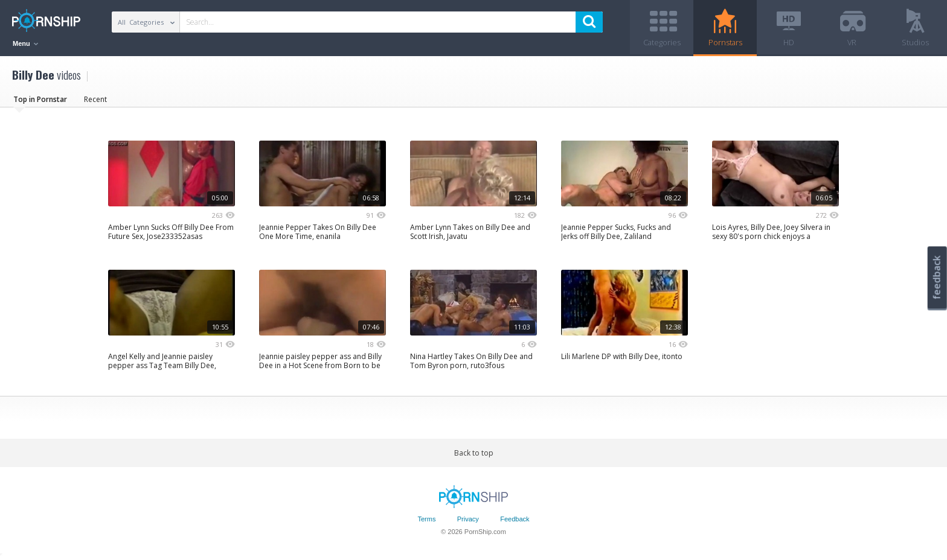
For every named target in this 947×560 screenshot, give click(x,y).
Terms (426, 520)
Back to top (474, 453)
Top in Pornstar (40, 99)
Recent (95, 99)
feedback (937, 277)
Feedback (515, 520)
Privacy (468, 520)
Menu (25, 43)
